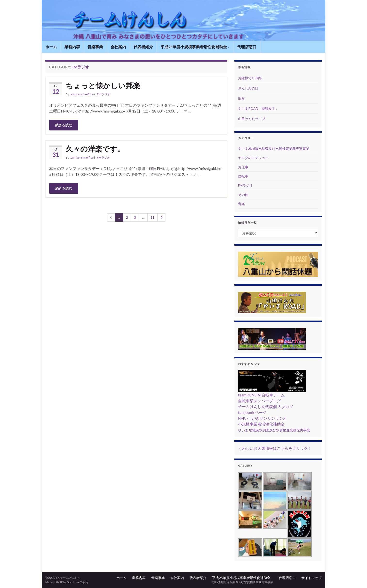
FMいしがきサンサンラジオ (262, 418)
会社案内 (118, 47)
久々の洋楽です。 (95, 149)
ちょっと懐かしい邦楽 (103, 85)
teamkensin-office (82, 94)
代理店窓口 (247, 47)
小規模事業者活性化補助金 (261, 424)
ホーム (51, 47)
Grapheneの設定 (78, 582)
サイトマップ (311, 578)
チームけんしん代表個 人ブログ (266, 407)
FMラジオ (104, 94)
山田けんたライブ (252, 119)
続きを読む (64, 125)
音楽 (241, 204)
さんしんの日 (248, 88)
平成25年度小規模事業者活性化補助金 (195, 47)
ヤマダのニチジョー (253, 158)
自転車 (243, 176)
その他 (243, 195)
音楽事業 (95, 47)
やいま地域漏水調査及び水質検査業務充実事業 (274, 149)
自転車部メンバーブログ (259, 401)
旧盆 (241, 98)
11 (152, 217)
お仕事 (243, 167)
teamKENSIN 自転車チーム (261, 395)
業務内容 (72, 47)
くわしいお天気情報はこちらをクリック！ (275, 448)
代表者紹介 (143, 47)
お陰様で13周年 (250, 78)
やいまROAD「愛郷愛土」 (258, 109)
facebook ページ (252, 412)
